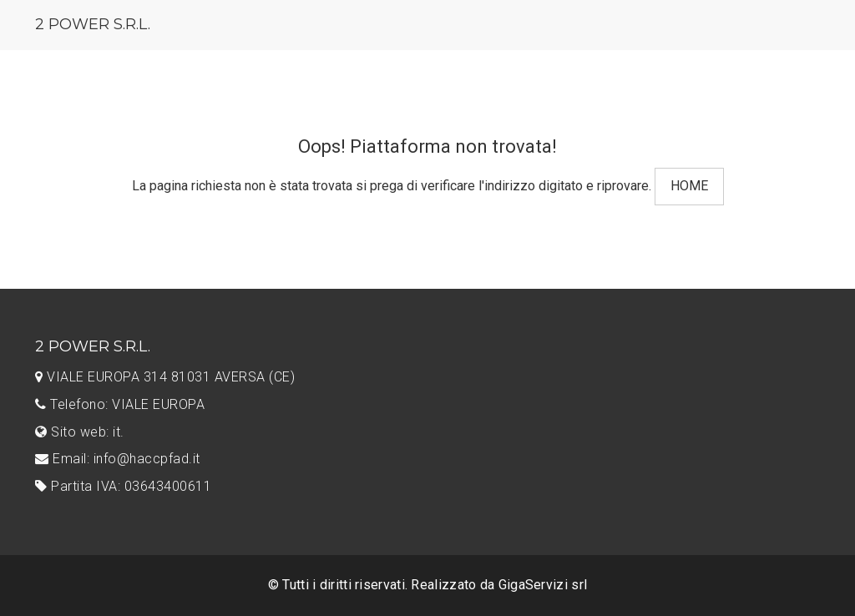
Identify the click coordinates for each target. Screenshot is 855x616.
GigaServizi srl (543, 585)
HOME (689, 186)
